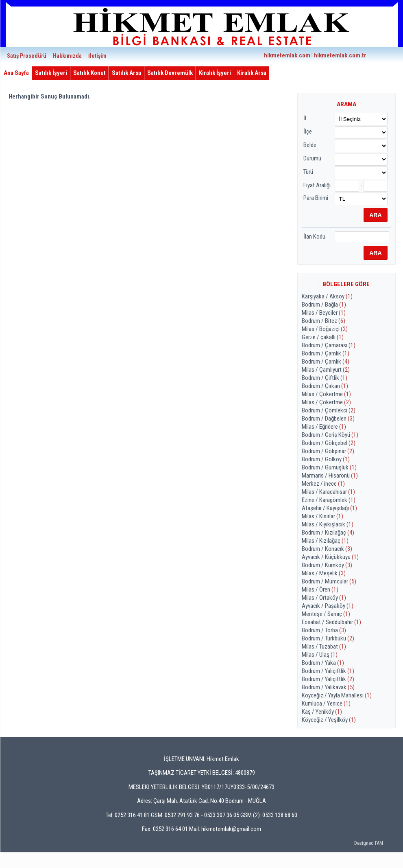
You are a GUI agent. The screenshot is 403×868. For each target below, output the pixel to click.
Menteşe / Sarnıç (326, 614)
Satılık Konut (89, 73)
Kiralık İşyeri (215, 73)
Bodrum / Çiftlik (325, 378)
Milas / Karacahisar (328, 492)
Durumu (312, 158)
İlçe (308, 132)
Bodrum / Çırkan (325, 386)
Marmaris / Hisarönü (330, 476)
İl (305, 118)
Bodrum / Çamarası (329, 345)
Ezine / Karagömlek (329, 500)
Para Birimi (316, 198)
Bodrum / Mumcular (329, 581)
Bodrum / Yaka (323, 663)
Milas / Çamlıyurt (326, 370)
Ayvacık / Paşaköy (328, 606)
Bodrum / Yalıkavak (328, 687)
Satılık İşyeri (51, 73)
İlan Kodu (314, 237)
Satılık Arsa (126, 73)
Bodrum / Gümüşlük (329, 467)
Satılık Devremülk (170, 73)
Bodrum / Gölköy (326, 459)
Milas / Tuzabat (324, 647)
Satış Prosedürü (27, 56)
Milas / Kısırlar (322, 516)
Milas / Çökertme (326, 394)
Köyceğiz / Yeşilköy (329, 720)
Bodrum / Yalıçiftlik (328, 671)
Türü (308, 172)
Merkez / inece (323, 484)
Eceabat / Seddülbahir (331, 622)
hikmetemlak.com (287, 55)
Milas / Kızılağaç (325, 541)
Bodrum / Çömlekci (329, 410)
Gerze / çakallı (323, 337)
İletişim (97, 56)
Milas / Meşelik (324, 573)
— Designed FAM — (369, 843)
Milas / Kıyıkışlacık (328, 524)
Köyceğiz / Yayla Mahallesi (337, 695)
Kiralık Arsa (252, 73)
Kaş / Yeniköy (322, 712)
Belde (310, 145)
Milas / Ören (320, 590)
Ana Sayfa (16, 73)
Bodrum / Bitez (323, 321)
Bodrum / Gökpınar (328, 451)
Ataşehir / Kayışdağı (329, 508)
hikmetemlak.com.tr (340, 55)
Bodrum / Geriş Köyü (330, 435)
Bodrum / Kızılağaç (328, 533)
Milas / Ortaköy (324, 598)
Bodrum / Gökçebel (329, 443)
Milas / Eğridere (324, 427)
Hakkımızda (67, 56)
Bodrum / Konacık (327, 549)
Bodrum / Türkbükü (328, 638)
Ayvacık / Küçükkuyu (330, 557)
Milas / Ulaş (320, 655)
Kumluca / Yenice (326, 704)
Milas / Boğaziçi (325, 329)
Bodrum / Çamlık (326, 353)
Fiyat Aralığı (317, 185)
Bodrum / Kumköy (327, 565)
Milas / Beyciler (324, 313)
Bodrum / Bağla (324, 305)
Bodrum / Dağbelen (328, 419)
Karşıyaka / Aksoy (327, 296)
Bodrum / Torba (324, 630)
